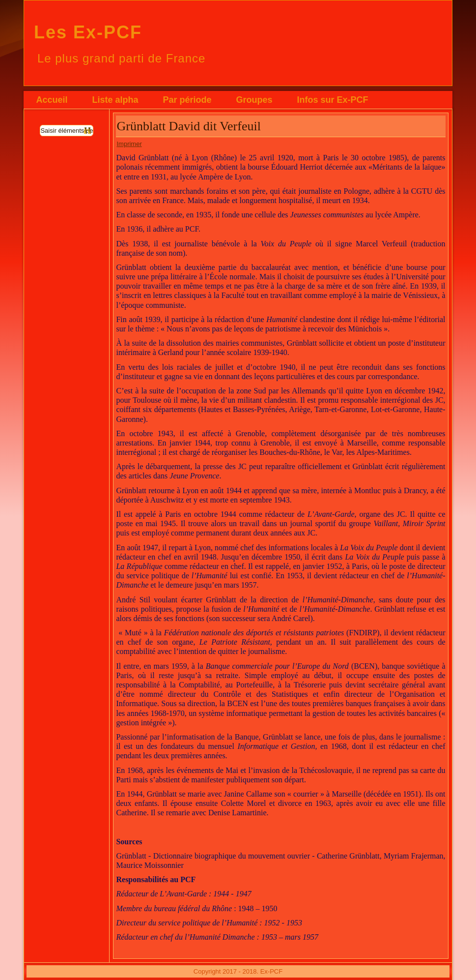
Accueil (52, 100)
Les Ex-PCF (88, 32)
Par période (187, 100)
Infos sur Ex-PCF (333, 100)
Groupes (254, 100)
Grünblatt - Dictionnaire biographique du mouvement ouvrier (213, 856)
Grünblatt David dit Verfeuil (188, 126)
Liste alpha (115, 100)
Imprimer (129, 144)
